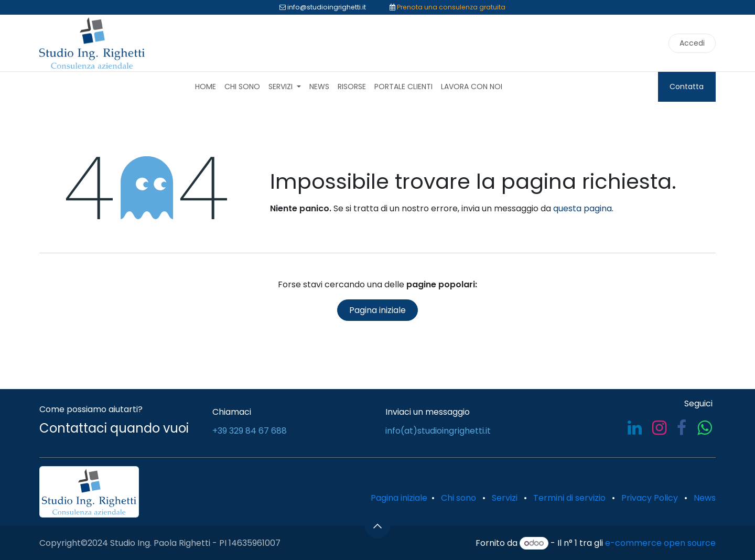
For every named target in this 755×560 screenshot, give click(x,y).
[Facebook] (682, 428)
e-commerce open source (660, 543)
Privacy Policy (650, 498)
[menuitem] (206, 87)
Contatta (687, 87)
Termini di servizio (569, 498)
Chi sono (459, 498)
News (705, 498)
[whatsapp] (704, 428)
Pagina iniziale (377, 310)
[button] (377, 526)
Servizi (505, 498)
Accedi (692, 43)
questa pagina (583, 208)
